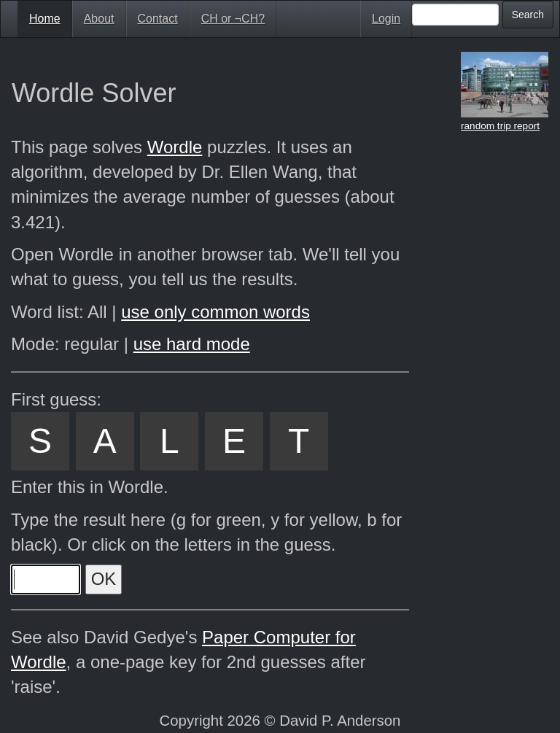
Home (45, 19)
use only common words (215, 312)
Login (386, 19)
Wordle (175, 147)
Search (528, 15)
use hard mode (192, 344)
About (99, 19)
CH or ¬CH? (233, 19)
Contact (158, 19)
